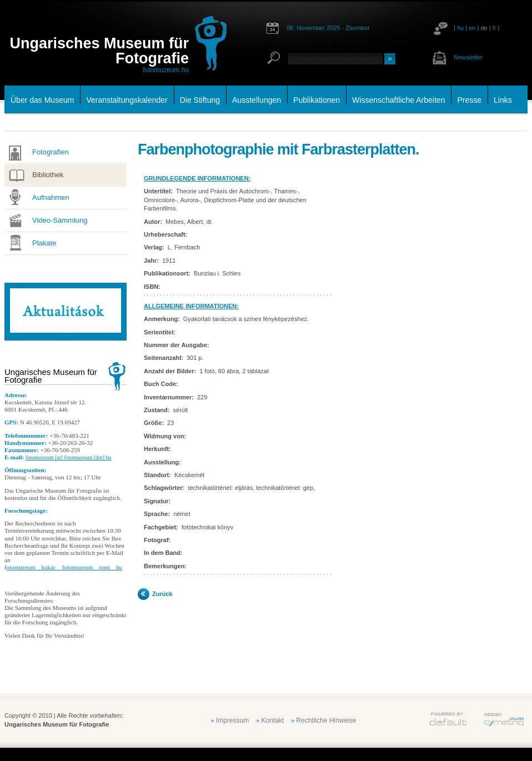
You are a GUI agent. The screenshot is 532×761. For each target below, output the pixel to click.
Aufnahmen (51, 197)
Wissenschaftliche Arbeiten (398, 100)
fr (495, 28)
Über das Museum (42, 100)
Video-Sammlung (60, 220)
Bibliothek (48, 175)
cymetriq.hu (504, 719)
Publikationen (317, 100)
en (472, 28)
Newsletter (468, 57)
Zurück (162, 594)
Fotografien (51, 152)
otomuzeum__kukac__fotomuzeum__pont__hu (64, 567)
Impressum (232, 720)
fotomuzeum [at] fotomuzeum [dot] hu (68, 457)
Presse (469, 100)
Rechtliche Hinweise (326, 720)
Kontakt (272, 720)
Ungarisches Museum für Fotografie (99, 51)
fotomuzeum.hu (166, 70)
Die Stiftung (200, 100)
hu (460, 28)
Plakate (44, 243)
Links (503, 100)
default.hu (448, 719)
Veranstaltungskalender (127, 100)
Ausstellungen (257, 100)
